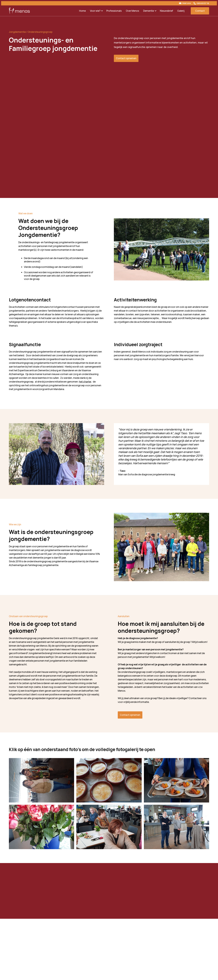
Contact (200, 11)
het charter (85, 385)
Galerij (181, 11)
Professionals (114, 11)
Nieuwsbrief (166, 11)
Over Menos (132, 11)
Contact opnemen (126, 58)
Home (82, 11)
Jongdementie (17, 32)
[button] (96, 11)
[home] (19, 11)
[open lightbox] (42, 783)
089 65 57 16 (203, 3)
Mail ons (187, 3)
